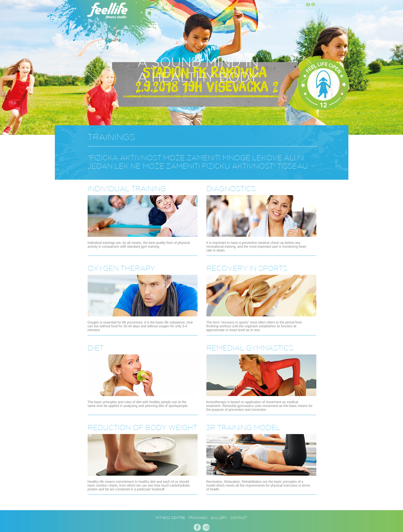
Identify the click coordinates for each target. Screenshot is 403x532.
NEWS (269, 11)
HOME (201, 11)
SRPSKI (301, 5)
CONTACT (306, 11)
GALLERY (286, 11)
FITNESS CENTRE (224, 11)
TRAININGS (251, 11)
